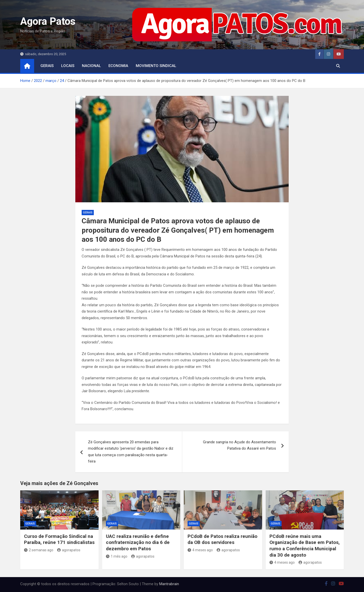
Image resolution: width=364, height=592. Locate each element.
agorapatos (69, 550)
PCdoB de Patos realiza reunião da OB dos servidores (222, 539)
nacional (91, 66)
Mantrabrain (169, 584)
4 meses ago (200, 550)
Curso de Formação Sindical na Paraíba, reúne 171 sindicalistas (59, 539)
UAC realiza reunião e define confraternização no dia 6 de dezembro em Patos (138, 542)
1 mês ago (117, 556)
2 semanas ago (39, 550)
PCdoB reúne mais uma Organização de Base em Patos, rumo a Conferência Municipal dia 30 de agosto (305, 546)
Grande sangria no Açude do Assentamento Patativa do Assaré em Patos (240, 445)
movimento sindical (156, 66)
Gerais (47, 66)
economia (118, 66)
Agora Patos (48, 21)
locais (68, 66)
